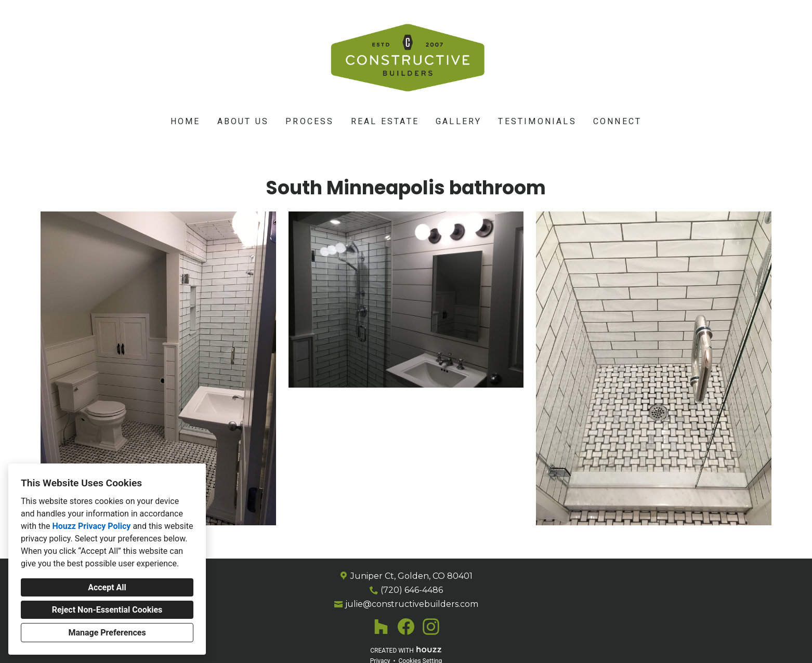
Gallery (459, 122)
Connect (617, 122)
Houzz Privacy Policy (91, 526)
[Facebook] (406, 627)
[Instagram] (431, 627)
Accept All (107, 587)
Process (310, 122)
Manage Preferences (107, 633)
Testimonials (537, 122)
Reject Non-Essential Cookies (107, 610)
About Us (243, 122)
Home (186, 122)
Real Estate (385, 122)
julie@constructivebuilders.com (412, 604)
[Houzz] (381, 627)
